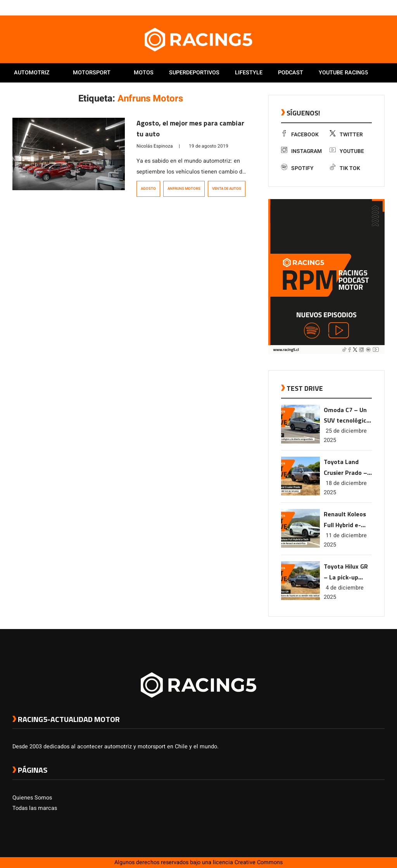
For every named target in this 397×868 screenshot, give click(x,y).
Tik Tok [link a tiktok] (345, 168)
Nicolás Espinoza (155, 146)
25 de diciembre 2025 (345, 436)
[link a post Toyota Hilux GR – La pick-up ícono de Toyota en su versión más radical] (300, 598)
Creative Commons (259, 862)
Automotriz (32, 73)
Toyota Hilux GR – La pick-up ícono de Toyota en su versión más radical (346, 572)
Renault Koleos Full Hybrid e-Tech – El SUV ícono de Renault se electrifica (347, 520)
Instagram (301, 151)
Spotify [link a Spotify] (297, 168)
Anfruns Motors (184, 189)
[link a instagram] (357, 7)
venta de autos (227, 189)
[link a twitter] (350, 7)
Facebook (300, 135)
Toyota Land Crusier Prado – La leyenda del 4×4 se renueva (345, 468)
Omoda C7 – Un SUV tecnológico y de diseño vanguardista (347, 416)
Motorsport (92, 73)
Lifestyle (249, 73)
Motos (144, 73)
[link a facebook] (342, 7)
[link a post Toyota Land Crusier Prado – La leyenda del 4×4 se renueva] (300, 494)
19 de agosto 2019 (209, 146)
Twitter (346, 135)
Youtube (347, 151)
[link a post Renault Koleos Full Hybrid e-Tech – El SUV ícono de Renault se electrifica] (300, 546)
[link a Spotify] (373, 7)
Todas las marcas (35, 808)
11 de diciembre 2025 (345, 540)
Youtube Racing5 (343, 73)
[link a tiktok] (381, 7)
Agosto (148, 189)
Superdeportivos (194, 73)
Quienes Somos (32, 798)
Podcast (291, 73)
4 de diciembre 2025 (344, 592)
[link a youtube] (365, 7)
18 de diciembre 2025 (345, 488)
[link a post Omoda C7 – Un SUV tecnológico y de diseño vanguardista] (300, 442)
